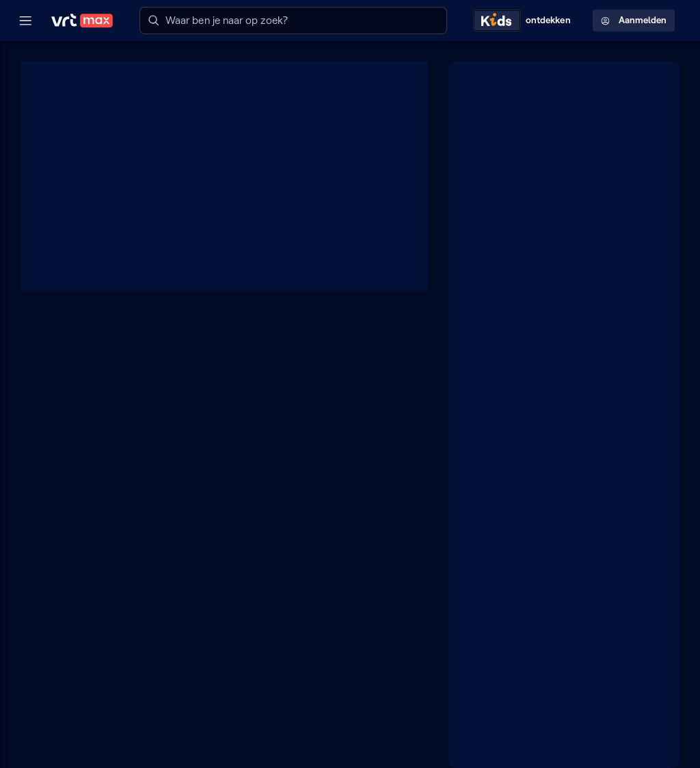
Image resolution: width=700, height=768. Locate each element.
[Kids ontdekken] (525, 21)
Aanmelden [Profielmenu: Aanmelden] (634, 20)
